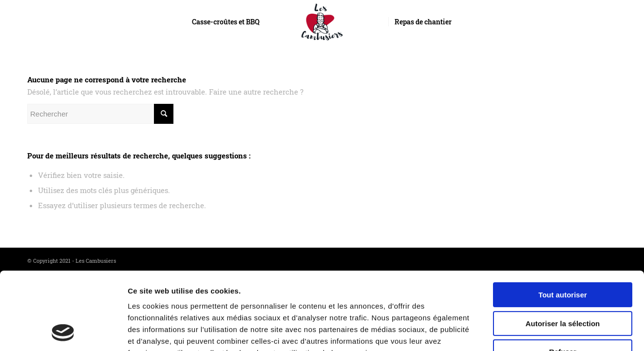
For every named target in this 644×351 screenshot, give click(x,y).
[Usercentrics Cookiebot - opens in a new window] (63, 332)
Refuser (563, 279)
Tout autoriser (563, 222)
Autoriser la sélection (563, 251)
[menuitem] (226, 22)
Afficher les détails (534, 332)
